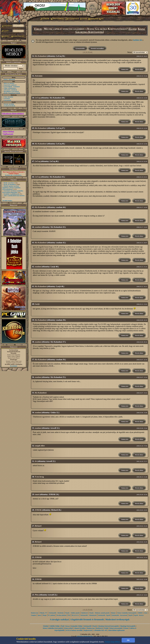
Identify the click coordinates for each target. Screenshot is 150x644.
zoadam (38, 227)
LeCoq (38, 98)
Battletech (85, 613)
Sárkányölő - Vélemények (88, 615)
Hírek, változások (9, 79)
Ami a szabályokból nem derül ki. (14, 196)
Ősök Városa (65, 626)
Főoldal (46, 626)
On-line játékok (62, 615)
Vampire (34, 615)
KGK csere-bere (9, 183)
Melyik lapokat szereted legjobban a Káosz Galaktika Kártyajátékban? (11, 188)
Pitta (37, 595)
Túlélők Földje (54, 626)
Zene (146, 613)
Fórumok (7, 99)
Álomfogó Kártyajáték (128, 626)
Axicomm (39, 76)
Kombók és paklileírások (12, 194)
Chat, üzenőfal (8, 97)
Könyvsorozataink (116, 628)
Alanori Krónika (80, 628)
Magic (45, 615)
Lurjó (37, 304)
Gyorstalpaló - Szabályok (12, 87)
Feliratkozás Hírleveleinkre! (13, 114)
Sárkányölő (87, 626)
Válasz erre (125, 69)
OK (128, 640)
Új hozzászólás (80, 48)
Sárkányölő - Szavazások (119, 615)
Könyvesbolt (68, 628)
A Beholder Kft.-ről (100, 630)
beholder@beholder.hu (85, 636)
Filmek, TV (44, 613)
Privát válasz (139, 69)
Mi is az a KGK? (9, 83)
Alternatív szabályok (10, 90)
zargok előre (40, 446)
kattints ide (138, 40)
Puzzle (95, 626)
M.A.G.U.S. (75, 615)
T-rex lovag (39, 477)
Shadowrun (34, 613)
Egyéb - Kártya (139, 615)
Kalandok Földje (77, 626)
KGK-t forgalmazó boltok (12, 93)
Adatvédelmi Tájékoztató (8, 133)
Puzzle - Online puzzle (73, 613)
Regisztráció (88, 630)
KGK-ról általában (10, 184)
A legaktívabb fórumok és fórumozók (87, 620)
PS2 (69, 615)
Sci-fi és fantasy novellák (74, 630)
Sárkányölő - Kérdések (56, 613)
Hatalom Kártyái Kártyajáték (108, 626)
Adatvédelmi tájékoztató (116, 630)
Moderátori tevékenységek (117, 620)
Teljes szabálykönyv (10, 88)
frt (36, 461)
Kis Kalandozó (41, 56)
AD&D (140, 613)
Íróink (106, 628)
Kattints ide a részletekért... (14, 175)
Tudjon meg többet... (113, 642)
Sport (40, 615)
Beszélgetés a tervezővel (11, 91)
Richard (38, 526)
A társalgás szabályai (59, 620)
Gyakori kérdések (10, 106)
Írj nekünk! (14, 366)
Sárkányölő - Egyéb (104, 615)
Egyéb (133, 29)
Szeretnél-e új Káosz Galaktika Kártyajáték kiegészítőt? (13, 192)
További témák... (8, 201)
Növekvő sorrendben (97, 48)
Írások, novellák (9, 104)
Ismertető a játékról (10, 85)
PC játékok (52, 615)
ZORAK (38, 510)
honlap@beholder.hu (14, 352)
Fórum (38, 29)
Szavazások (8, 100)
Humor (113, 613)
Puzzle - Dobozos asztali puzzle (99, 613)
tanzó (37, 494)
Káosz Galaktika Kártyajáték (127, 613)
